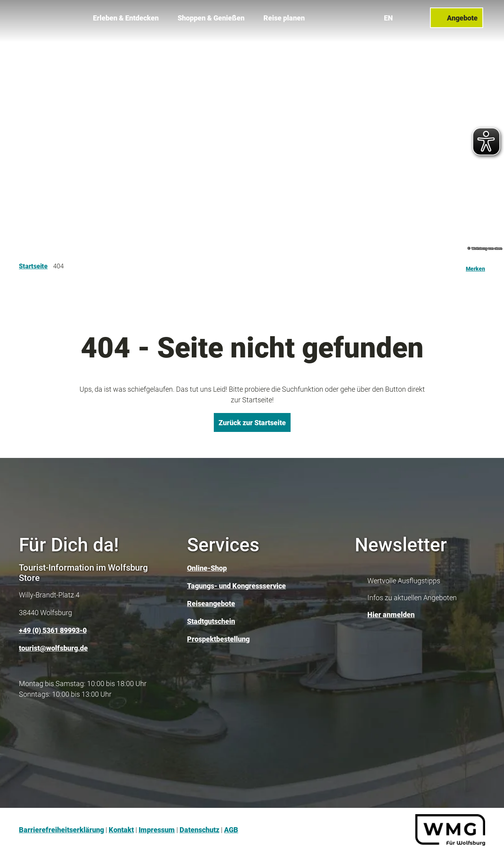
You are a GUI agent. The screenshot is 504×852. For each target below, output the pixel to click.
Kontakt (121, 830)
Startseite (33, 266)
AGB (231, 830)
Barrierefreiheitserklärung (61, 830)
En (390, 16)
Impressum (157, 830)
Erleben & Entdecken (126, 16)
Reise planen (284, 16)
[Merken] (475, 266)
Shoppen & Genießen (211, 16)
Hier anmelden (391, 615)
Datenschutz (199, 830)
